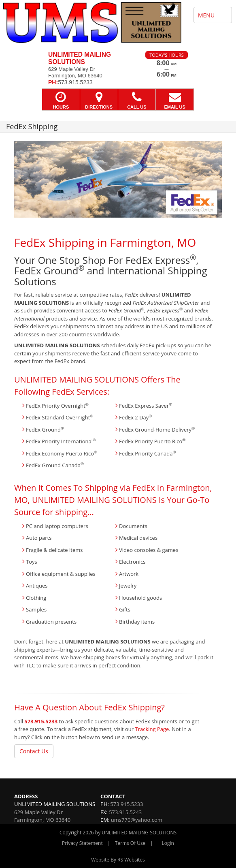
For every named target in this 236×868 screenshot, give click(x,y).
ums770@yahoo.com (137, 820)
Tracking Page (152, 729)
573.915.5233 (41, 721)
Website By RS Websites (118, 860)
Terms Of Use (130, 843)
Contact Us (34, 751)
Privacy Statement (82, 843)
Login (168, 843)
